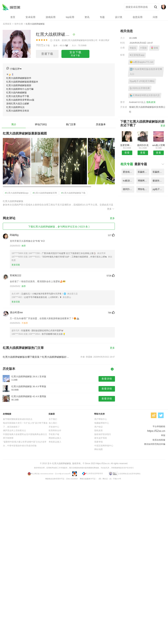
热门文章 (71, 124)
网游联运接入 (55, 438)
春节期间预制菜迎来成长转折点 (18, 419)
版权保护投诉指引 (103, 434)
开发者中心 (54, 427)
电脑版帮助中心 (102, 423)
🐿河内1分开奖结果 (140, 88)
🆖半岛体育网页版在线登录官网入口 (146, 72)
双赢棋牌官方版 (158, 172)
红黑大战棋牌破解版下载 (73, 193)
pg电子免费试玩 (158, 189)
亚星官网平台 (127, 145)
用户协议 (99, 427)
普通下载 (47, 54)
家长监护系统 (101, 438)
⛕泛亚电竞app (137, 55)
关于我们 (53, 419)
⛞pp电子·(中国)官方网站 (142, 81)
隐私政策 (151, 102)
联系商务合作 (55, 430)
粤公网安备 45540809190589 (42, 474)
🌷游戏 (154, 48)
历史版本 (101, 124)
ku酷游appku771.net (129, 181)
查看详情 (107, 379)
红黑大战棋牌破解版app (17, 193)
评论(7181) (41, 124)
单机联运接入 (55, 442)
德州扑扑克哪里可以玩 (129, 189)
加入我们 (53, 423)
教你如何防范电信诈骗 (155, 444)
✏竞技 (143, 48)
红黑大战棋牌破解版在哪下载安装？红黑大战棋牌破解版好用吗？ (36, 357)
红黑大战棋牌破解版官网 (45, 193)
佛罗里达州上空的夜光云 (15, 430)
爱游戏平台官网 (129, 172)
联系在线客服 (159, 440)
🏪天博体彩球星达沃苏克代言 (145, 95)
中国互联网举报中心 (104, 446)
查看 (127, 153)
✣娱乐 (133, 48)
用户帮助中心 (101, 419)
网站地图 (99, 449)
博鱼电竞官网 (143, 189)
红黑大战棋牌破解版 (11, 7)
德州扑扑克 (143, 145)
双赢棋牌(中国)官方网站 (143, 172)
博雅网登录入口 (143, 181)
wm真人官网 (159, 145)
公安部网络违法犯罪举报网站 (129, 474)
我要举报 (99, 442)
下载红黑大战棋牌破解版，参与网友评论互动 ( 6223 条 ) (59, 227)
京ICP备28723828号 (63, 474)
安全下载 (75, 54)
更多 (111, 209)
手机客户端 (54, 434)
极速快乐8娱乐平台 (158, 181)
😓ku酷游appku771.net (141, 62)
